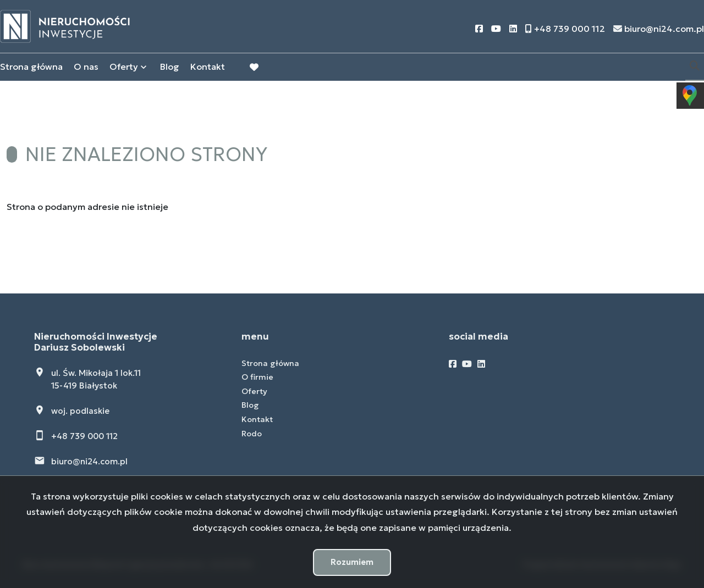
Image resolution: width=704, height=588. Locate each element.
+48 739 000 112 (84, 436)
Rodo (252, 434)
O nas (86, 68)
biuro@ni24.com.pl (89, 461)
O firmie (257, 377)
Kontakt (208, 68)
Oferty (124, 68)
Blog (170, 68)
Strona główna (31, 68)
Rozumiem (352, 562)
